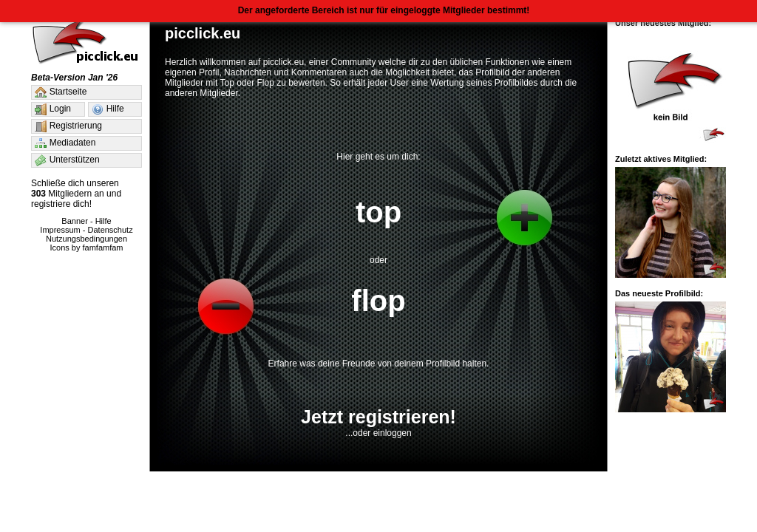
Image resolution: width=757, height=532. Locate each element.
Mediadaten (64, 143)
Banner (74, 221)
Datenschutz (111, 230)
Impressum (60, 230)
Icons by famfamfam (86, 248)
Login (52, 109)
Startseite (60, 92)
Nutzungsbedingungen (86, 239)
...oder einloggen (378, 433)
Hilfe (107, 109)
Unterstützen (66, 160)
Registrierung (67, 126)
